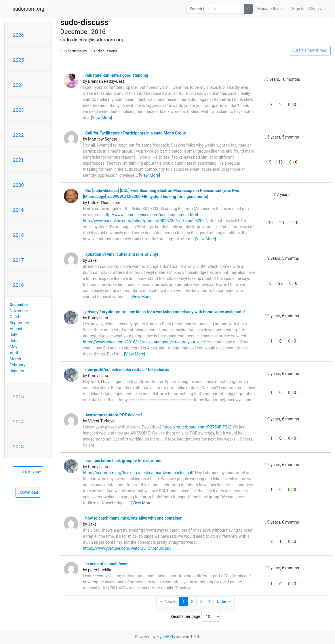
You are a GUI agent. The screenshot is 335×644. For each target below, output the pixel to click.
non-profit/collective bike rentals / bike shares (126, 370)
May (14, 347)
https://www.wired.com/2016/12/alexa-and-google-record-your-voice (144, 342)
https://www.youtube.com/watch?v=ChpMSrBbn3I (128, 548)
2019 (18, 210)
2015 (18, 397)
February (18, 365)
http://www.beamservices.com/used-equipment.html (151, 215)
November (19, 311)
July (13, 335)
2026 (18, 35)
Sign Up (317, 9)
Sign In (297, 9)
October (17, 317)
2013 (18, 447)
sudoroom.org (28, 9)
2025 (18, 60)
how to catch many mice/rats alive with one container (132, 518)
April (14, 353)
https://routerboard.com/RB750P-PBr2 (197, 427)
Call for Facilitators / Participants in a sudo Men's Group (134, 133)
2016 (18, 285)
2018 (18, 235)
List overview (28, 472)
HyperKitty (166, 637)
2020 (18, 185)
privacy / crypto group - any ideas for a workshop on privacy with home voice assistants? (164, 312)
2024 (18, 85)
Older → (224, 601)
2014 (18, 422)
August (16, 329)
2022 (18, 135)
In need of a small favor (105, 564)
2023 (18, 110)
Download (28, 492)
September (20, 323)
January (17, 371)
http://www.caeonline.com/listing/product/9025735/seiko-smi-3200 (144, 221)
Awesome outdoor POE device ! (112, 415)
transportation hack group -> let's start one (123, 461)
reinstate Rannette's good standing (116, 75)
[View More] (101, 118)
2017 (18, 260)
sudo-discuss (84, 22)
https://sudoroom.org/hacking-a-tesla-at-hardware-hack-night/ (138, 473)
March (16, 359)
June (14, 341)
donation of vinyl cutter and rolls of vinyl (120, 254)
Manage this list (270, 9)
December (19, 305)
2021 (18, 160)
